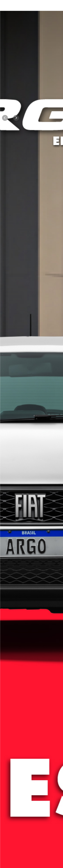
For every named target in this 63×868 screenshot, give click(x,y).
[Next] (16, 118)
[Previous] (5, 118)
